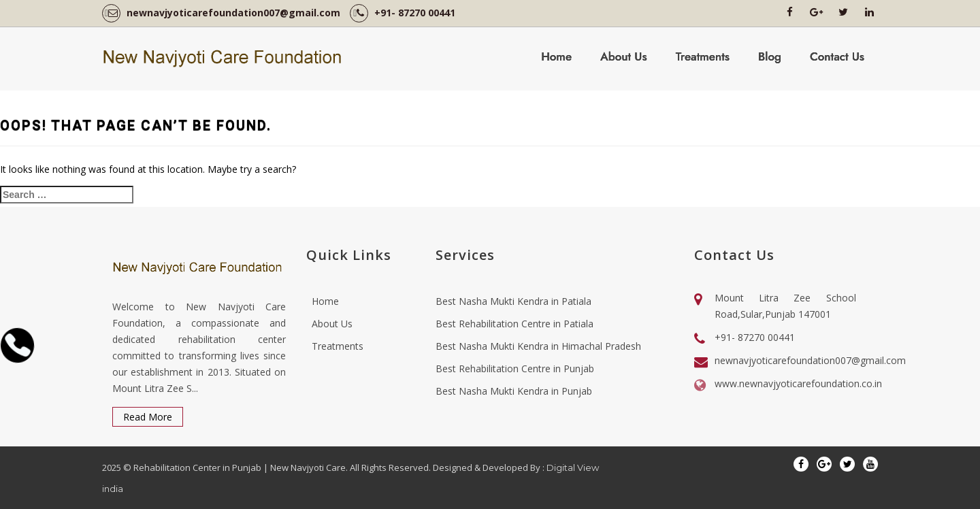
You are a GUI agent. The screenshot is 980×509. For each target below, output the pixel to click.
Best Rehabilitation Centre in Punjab (515, 368)
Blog (770, 57)
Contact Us (837, 57)
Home (556, 57)
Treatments (703, 57)
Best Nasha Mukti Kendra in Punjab (514, 391)
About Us (624, 57)
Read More (148, 417)
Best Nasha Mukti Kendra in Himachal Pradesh (538, 346)
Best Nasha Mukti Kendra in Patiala (513, 301)
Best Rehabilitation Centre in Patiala (514, 324)
